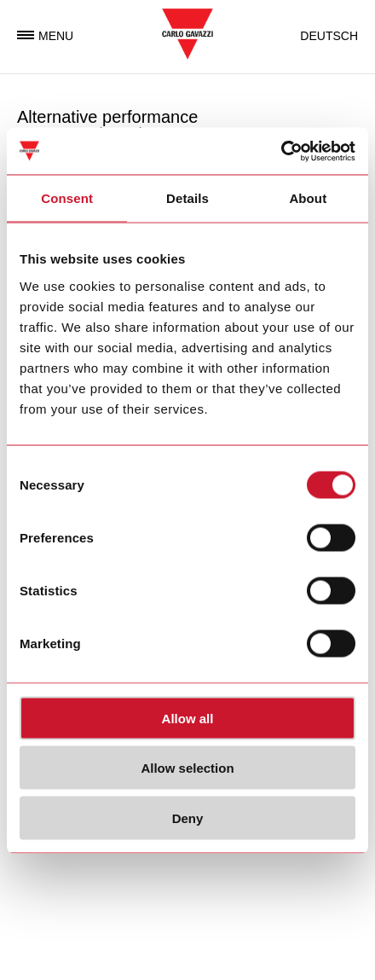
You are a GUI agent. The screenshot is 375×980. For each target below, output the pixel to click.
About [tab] (308, 198)
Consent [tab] (67, 198)
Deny (188, 818)
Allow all (188, 718)
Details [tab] (187, 198)
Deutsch (329, 36)
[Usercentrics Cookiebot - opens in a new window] (281, 151)
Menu (45, 36)
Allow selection (187, 768)
